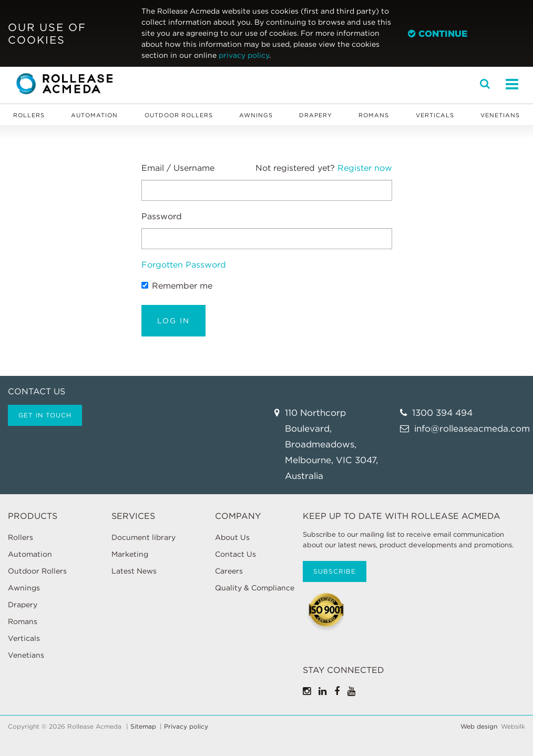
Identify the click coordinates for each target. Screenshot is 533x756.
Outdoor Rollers (179, 115)
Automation (94, 115)
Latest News (134, 571)
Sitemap (143, 727)
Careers (229, 571)
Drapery (316, 115)
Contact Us (235, 554)
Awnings (256, 115)
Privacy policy (186, 727)
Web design (479, 727)
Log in (173, 321)
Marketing (130, 554)
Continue (438, 34)
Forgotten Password (184, 265)
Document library (143, 537)
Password (162, 216)
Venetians (500, 115)
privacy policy (244, 55)
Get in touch (45, 415)
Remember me (177, 286)
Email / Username (178, 168)
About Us (232, 537)
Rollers (29, 115)
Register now (365, 168)
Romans (374, 115)
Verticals (435, 115)
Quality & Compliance (255, 588)
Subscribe (335, 571)
